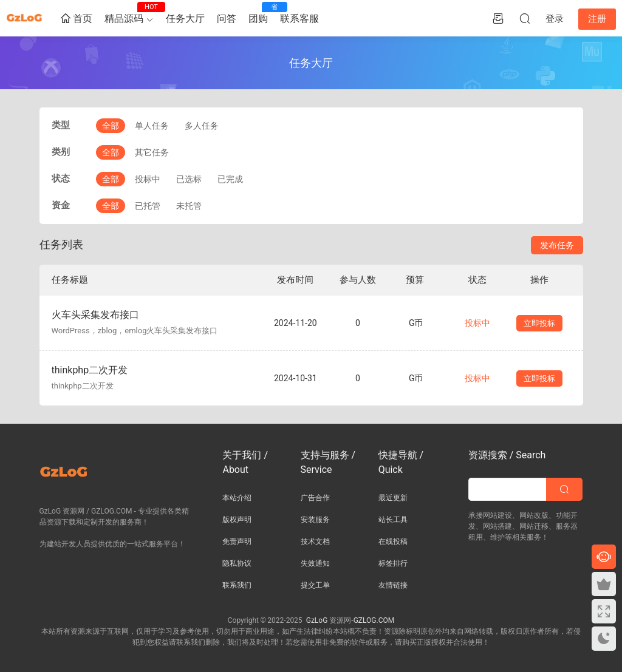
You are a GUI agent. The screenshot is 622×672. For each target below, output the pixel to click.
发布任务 (557, 245)
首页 (77, 19)
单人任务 (152, 126)
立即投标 (539, 323)
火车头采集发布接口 (95, 315)
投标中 (148, 179)
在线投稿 (393, 541)
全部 (111, 126)
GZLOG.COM (374, 620)
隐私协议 (237, 563)
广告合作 (315, 498)
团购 (261, 13)
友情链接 (393, 585)
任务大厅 (185, 19)
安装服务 (315, 520)
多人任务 (202, 126)
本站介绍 (237, 498)
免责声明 (237, 541)
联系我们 (237, 585)
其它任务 (152, 152)
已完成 (230, 179)
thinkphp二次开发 (90, 370)
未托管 (189, 206)
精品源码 (127, 13)
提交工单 (315, 585)
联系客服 (299, 19)
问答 (227, 19)
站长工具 (393, 520)
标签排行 (393, 563)
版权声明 (237, 520)
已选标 (189, 179)
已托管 (148, 206)
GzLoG (317, 620)
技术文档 (315, 541)
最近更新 (393, 498)
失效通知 (315, 563)
